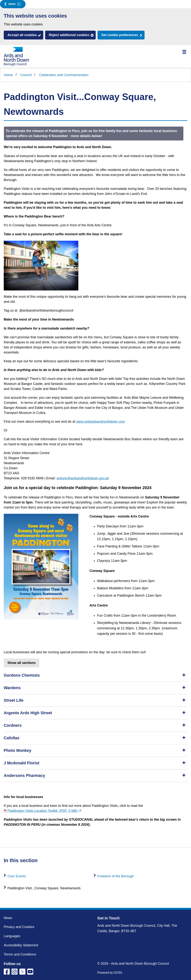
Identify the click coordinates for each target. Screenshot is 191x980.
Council (26, 75)
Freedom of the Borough (116, 876)
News (8, 918)
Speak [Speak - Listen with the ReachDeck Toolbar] (12, 4)
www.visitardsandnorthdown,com (101, 422)
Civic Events (17, 876)
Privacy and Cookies (19, 927)
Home (8, 75)
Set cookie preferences (120, 35)
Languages (12, 936)
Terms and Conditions (20, 954)
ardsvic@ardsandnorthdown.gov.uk (83, 478)
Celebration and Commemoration (64, 75)
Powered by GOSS (110, 973)
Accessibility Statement (21, 945)
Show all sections (22, 663)
